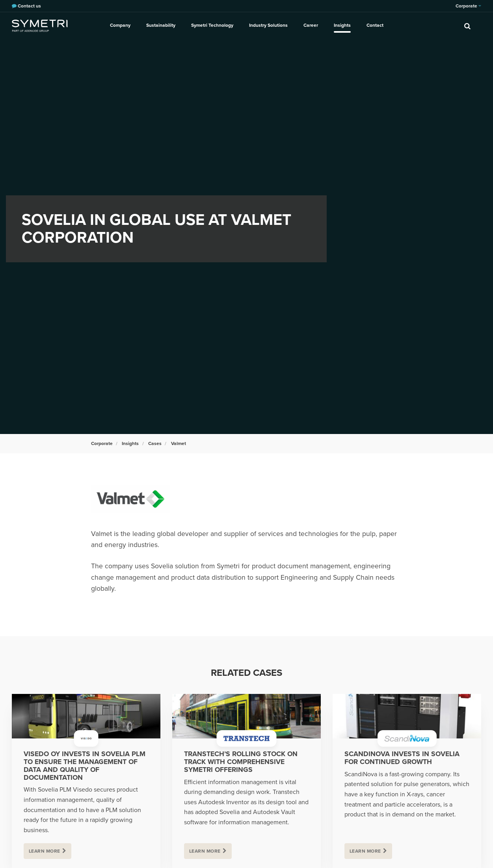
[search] (467, 26)
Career (311, 25)
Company (120, 25)
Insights (342, 25)
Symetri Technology (212, 25)
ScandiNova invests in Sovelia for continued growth (402, 758)
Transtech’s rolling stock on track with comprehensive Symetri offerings (241, 762)
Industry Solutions (268, 25)
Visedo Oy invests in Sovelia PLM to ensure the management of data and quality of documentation (85, 766)
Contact (375, 25)
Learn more (45, 851)
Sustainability (161, 25)
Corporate (468, 6)
